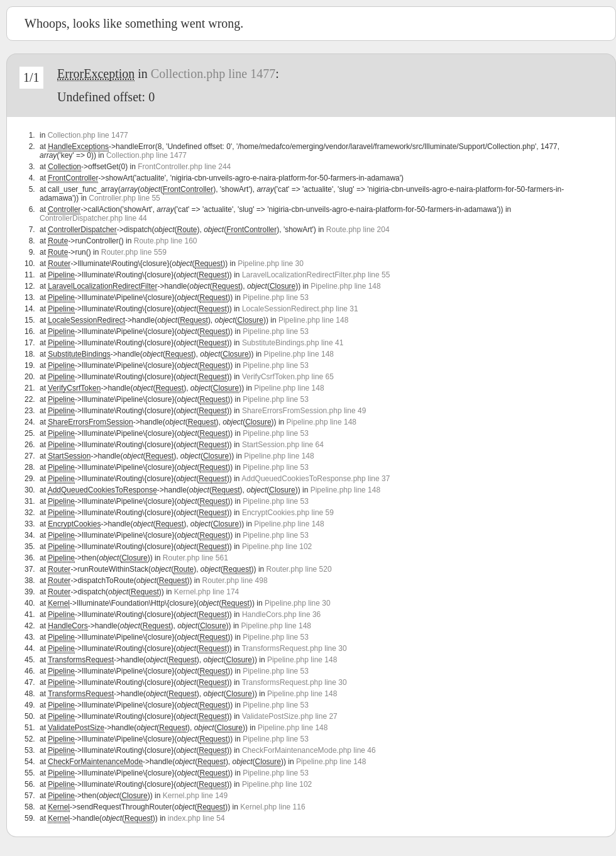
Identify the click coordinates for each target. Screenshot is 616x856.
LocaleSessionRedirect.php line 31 (300, 309)
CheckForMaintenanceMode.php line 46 (309, 750)
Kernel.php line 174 (206, 592)
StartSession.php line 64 (283, 445)
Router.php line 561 (195, 558)
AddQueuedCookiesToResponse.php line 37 (316, 479)
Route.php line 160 (166, 241)
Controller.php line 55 (124, 198)
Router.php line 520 (299, 569)
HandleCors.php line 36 (281, 614)
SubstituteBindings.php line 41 (293, 343)
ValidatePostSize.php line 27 (290, 716)
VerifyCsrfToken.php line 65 (288, 377)
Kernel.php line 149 (195, 796)
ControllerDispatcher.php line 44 (93, 218)
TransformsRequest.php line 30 (294, 648)
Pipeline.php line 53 (276, 297)
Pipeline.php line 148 (345, 286)
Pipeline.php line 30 (271, 264)
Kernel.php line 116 (272, 807)
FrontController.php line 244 (184, 167)
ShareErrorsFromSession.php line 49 (304, 411)
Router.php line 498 (235, 581)
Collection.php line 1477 (213, 74)
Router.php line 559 (134, 252)
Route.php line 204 (358, 230)
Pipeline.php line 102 (277, 547)
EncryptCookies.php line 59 (288, 513)
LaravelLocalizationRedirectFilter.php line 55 (316, 275)
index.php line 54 (196, 818)
